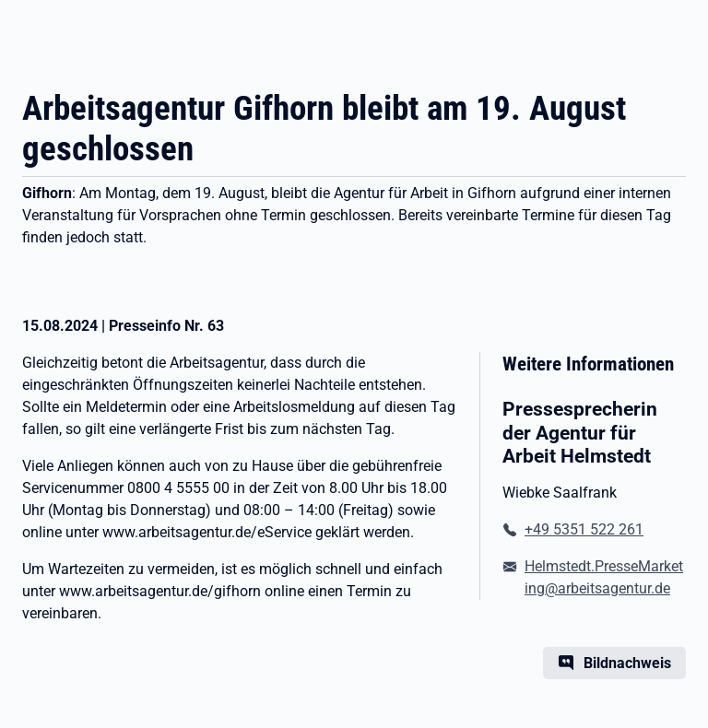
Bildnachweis (627, 663)
